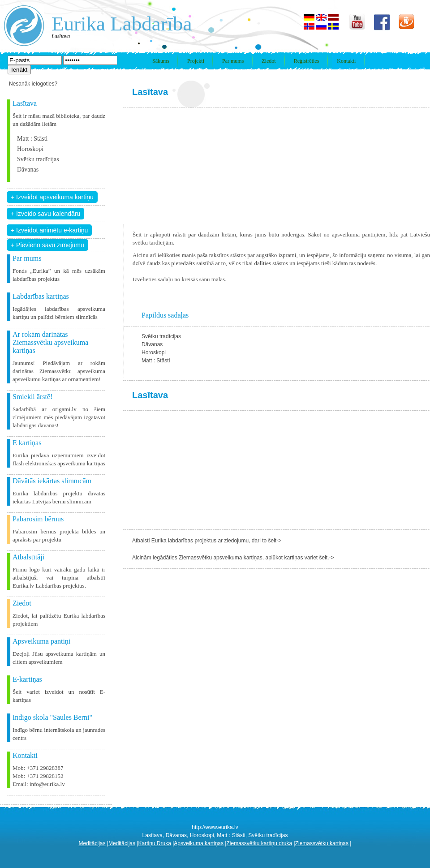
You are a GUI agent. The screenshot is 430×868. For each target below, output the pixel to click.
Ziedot (269, 61)
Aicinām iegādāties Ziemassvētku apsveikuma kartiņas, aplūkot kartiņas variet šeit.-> (233, 558)
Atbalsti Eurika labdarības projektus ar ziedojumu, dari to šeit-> (207, 541)
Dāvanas (28, 170)
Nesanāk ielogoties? (33, 84)
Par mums (233, 61)
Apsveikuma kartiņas (199, 843)
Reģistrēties (307, 61)
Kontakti (346, 61)
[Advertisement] (182, 166)
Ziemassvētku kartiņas (322, 843)
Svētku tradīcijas (38, 159)
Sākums (161, 61)
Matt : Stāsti (32, 139)
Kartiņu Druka (154, 843)
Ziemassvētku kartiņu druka (259, 843)
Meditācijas (92, 843)
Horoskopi (30, 149)
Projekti (196, 61)
